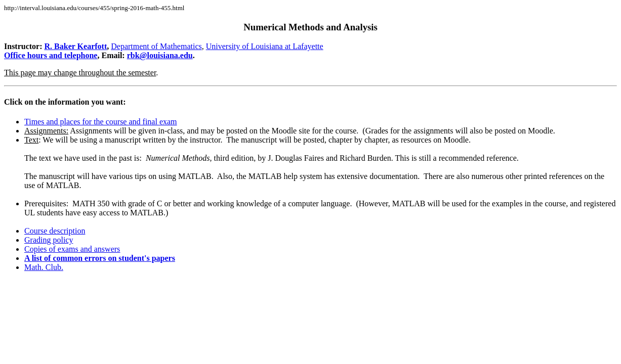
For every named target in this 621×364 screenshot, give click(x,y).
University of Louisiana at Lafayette (265, 46)
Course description (55, 231)
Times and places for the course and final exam (101, 122)
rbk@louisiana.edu (160, 55)
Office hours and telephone (51, 55)
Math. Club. (44, 267)
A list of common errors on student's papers (100, 258)
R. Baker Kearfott (76, 46)
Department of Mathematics (156, 46)
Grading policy (49, 240)
